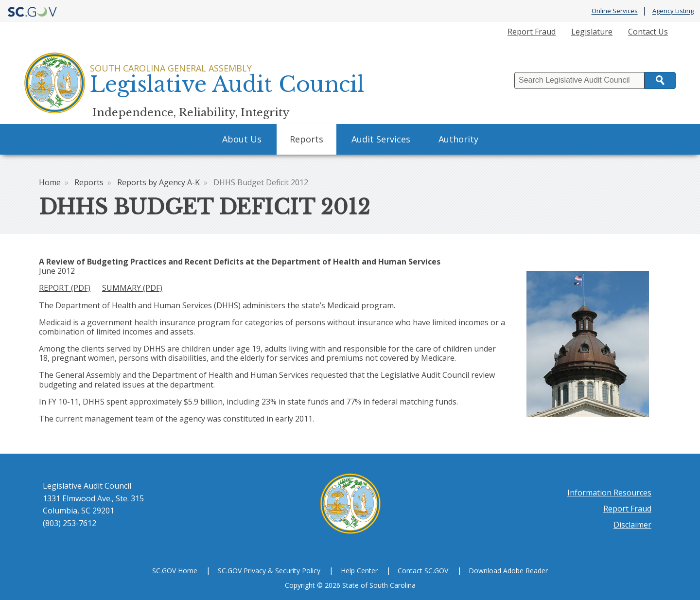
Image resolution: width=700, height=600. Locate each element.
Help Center (359, 571)
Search (660, 80)
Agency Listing (673, 11)
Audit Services (381, 139)
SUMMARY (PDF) (132, 288)
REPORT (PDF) (65, 288)
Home (50, 182)
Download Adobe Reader (508, 571)
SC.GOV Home (175, 571)
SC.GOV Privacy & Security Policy (269, 571)
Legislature (592, 32)
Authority (458, 139)
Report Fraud (532, 32)
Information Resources (609, 493)
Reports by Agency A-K (158, 182)
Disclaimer (632, 525)
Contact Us (648, 32)
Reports (306, 139)
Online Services (615, 11)
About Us (242, 139)
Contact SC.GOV (423, 571)
